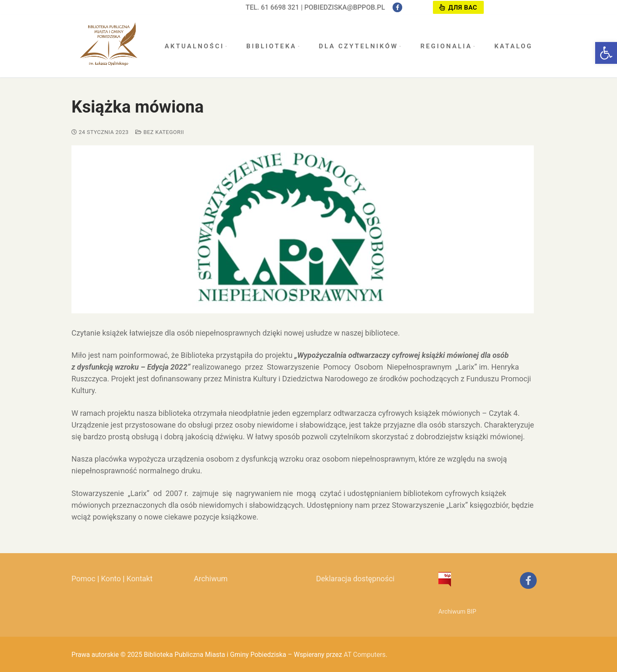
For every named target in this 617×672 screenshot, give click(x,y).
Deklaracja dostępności (355, 579)
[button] (606, 53)
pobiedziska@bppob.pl (345, 7)
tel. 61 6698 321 (272, 7)
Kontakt (140, 579)
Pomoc (83, 579)
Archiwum (211, 579)
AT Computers (365, 655)
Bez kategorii (160, 132)
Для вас (458, 8)
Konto (111, 579)
